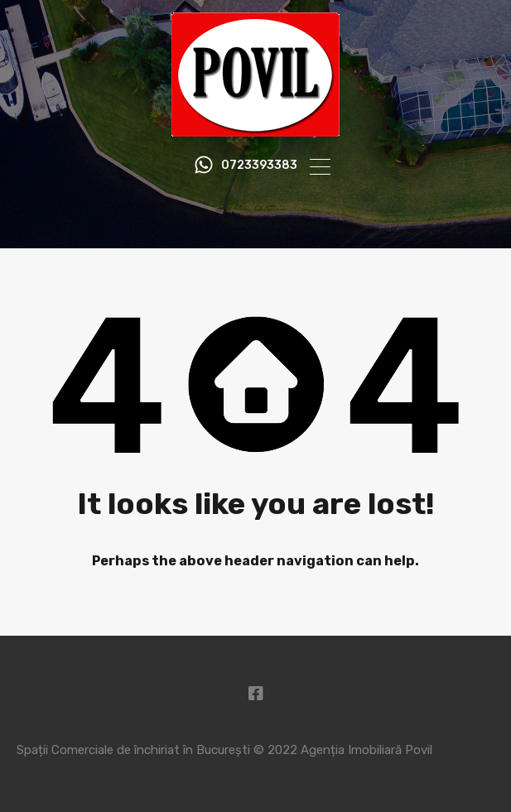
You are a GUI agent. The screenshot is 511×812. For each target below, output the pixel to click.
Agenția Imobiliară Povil (366, 750)
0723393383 (259, 166)
